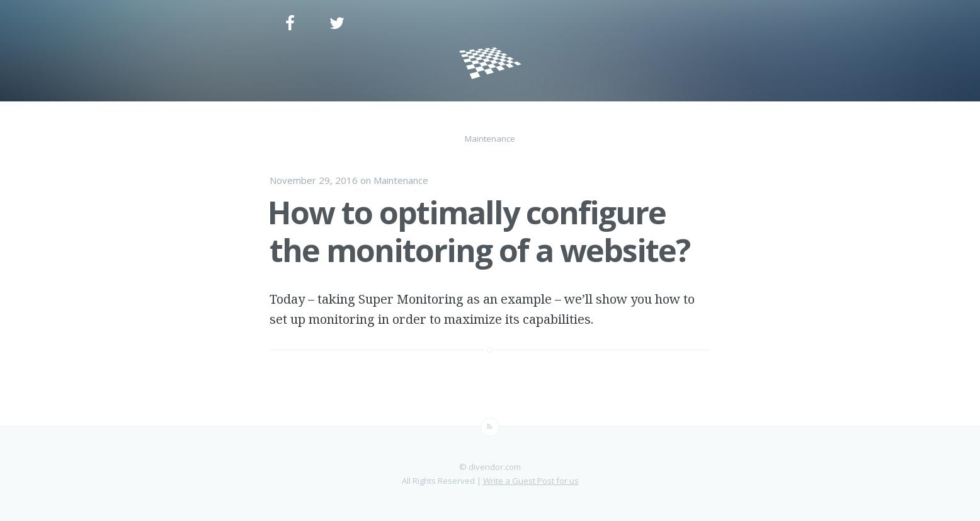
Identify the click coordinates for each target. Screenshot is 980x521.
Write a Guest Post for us (531, 481)
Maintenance (401, 180)
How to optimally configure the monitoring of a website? (479, 231)
